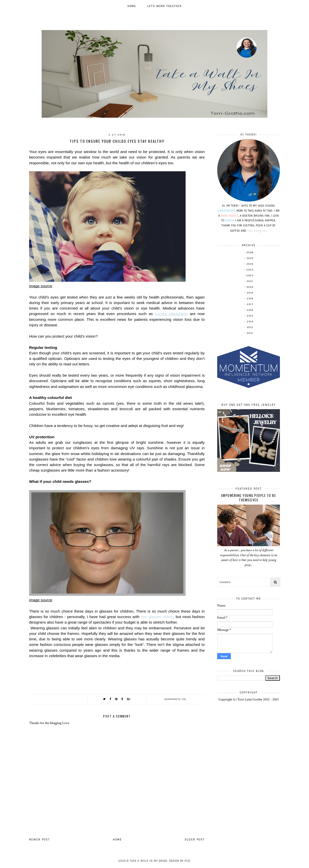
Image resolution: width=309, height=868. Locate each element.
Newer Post (40, 840)
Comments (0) (175, 699)
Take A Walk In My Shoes (148, 861)
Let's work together (165, 6)
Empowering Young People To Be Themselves (249, 498)
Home (132, 6)
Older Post (195, 840)
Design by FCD (180, 861)
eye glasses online (157, 617)
